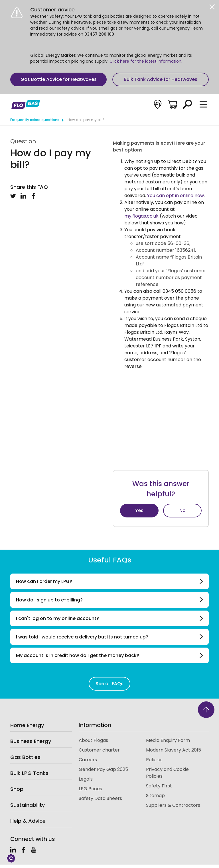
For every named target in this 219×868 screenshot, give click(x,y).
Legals (86, 779)
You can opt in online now (176, 195)
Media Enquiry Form (168, 740)
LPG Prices (90, 789)
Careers (88, 760)
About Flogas (93, 740)
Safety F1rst (159, 786)
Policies (154, 760)
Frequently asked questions (35, 120)
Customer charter (99, 750)
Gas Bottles (25, 757)
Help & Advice (28, 821)
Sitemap (155, 796)
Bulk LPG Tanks (29, 773)
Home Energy (27, 725)
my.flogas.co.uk (141, 216)
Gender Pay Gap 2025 (103, 769)
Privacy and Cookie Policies (167, 773)
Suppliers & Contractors (173, 805)
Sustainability (28, 805)
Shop (17, 789)
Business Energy (31, 741)
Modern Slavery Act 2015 (174, 750)
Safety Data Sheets (100, 798)
